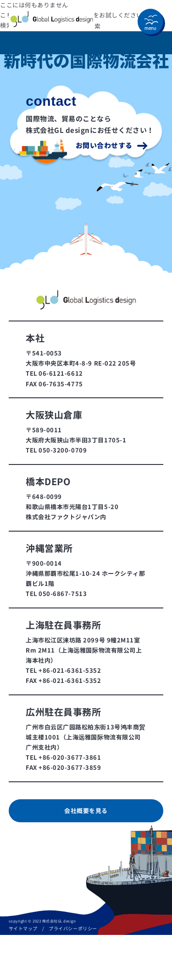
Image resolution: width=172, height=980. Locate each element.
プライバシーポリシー (73, 928)
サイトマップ (23, 928)
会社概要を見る (86, 811)
